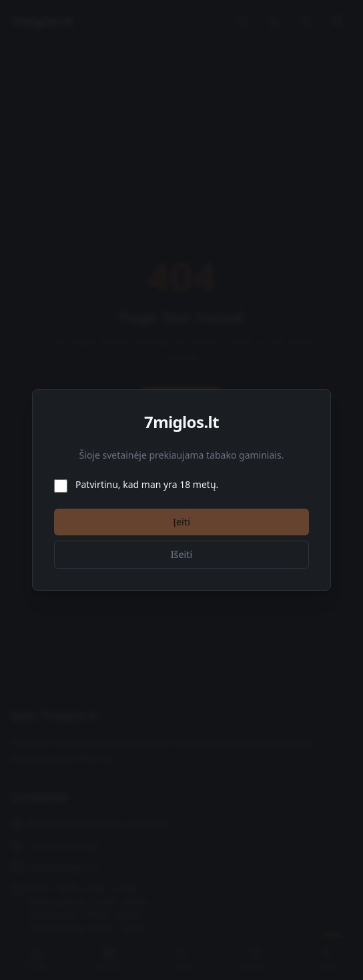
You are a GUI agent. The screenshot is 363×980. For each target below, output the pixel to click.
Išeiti (182, 554)
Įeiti (181, 522)
